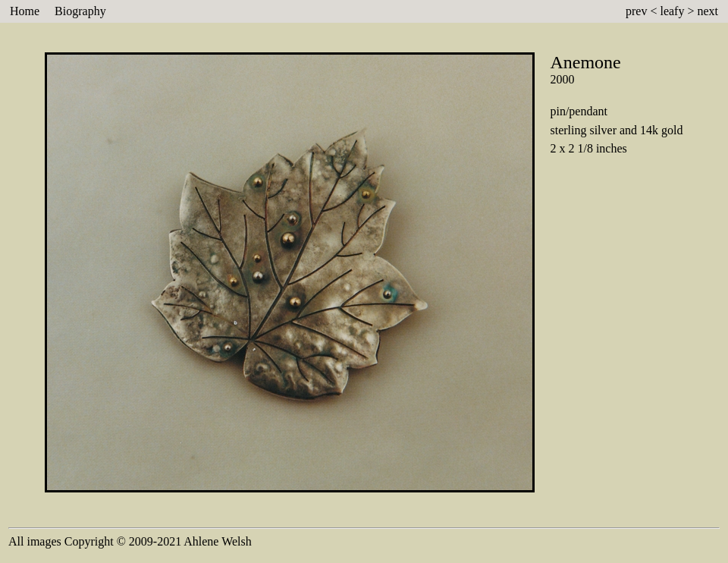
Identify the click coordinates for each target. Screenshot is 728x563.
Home (25, 11)
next (708, 11)
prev (636, 11)
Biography (80, 11)
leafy (672, 11)
